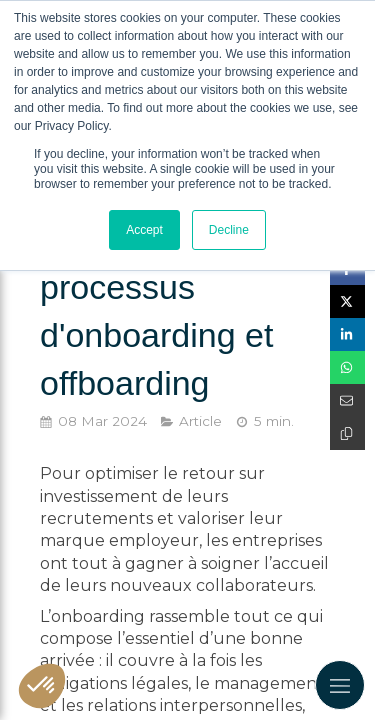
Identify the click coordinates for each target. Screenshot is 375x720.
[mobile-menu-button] (340, 685)
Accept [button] (144, 230)
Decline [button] (229, 230)
